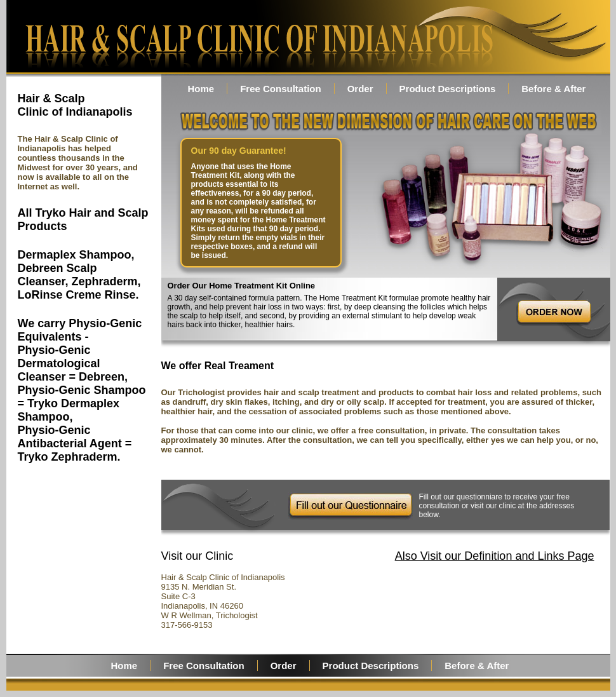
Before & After (553, 89)
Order (360, 89)
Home (201, 89)
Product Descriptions (448, 89)
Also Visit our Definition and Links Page (495, 556)
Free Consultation (281, 89)
